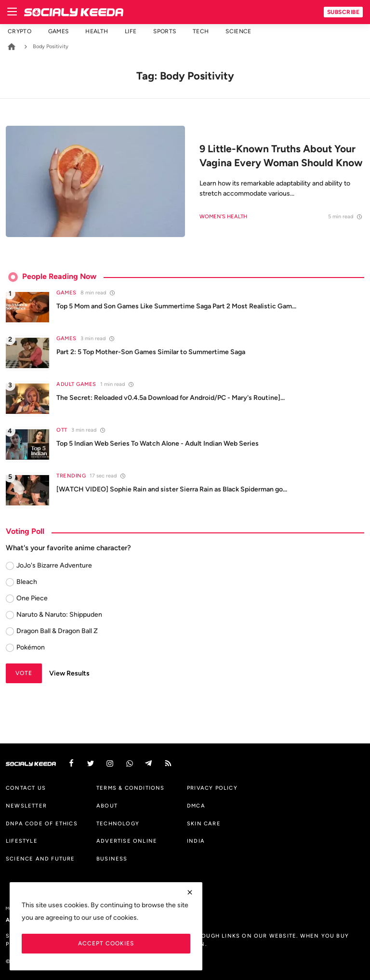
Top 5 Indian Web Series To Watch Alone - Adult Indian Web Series (158, 444)
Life (131, 31)
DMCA (196, 806)
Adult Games (76, 384)
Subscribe (344, 12)
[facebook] (71, 763)
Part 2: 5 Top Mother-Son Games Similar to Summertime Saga (151, 352)
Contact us (26, 788)
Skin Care (204, 823)
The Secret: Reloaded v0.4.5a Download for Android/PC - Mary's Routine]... (171, 398)
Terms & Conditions (131, 788)
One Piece (32, 598)
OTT (62, 430)
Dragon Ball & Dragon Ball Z (57, 631)
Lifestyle (22, 841)
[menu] (12, 12)
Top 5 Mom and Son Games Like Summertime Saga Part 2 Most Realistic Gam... (176, 306)
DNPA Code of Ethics (42, 823)
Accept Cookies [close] (106, 943)
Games (59, 31)
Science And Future (40, 859)
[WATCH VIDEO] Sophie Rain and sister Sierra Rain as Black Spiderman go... (172, 489)
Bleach (27, 582)
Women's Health (223, 217)
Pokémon (31, 647)
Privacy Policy (212, 788)
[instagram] (110, 763)
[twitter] (91, 763)
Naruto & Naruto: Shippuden (59, 615)
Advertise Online (127, 841)
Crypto (20, 31)
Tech (201, 31)
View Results (69, 673)
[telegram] (149, 763)
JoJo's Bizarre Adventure (54, 565)
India (196, 841)
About (107, 806)
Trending (71, 476)
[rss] (168, 763)
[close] (190, 892)
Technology (118, 823)
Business (112, 859)
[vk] (130, 763)
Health (97, 31)
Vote (24, 673)
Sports (165, 31)
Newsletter (26, 806)
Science (238, 31)
